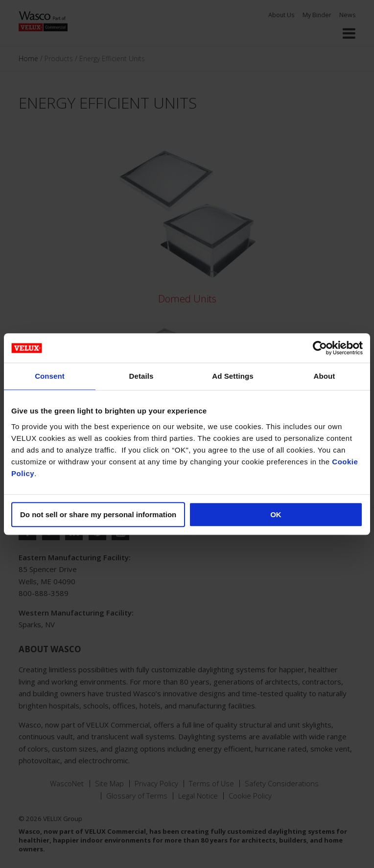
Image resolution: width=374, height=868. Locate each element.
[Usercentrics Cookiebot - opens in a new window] (320, 348)
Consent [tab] (50, 376)
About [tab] (325, 376)
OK (276, 514)
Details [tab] (141, 376)
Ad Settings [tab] (233, 376)
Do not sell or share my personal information (98, 514)
